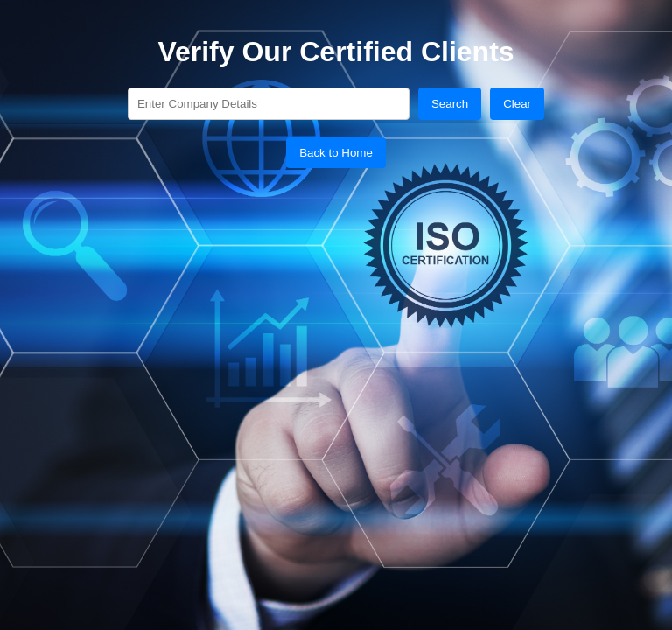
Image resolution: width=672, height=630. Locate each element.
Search (450, 104)
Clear (517, 104)
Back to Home (336, 153)
